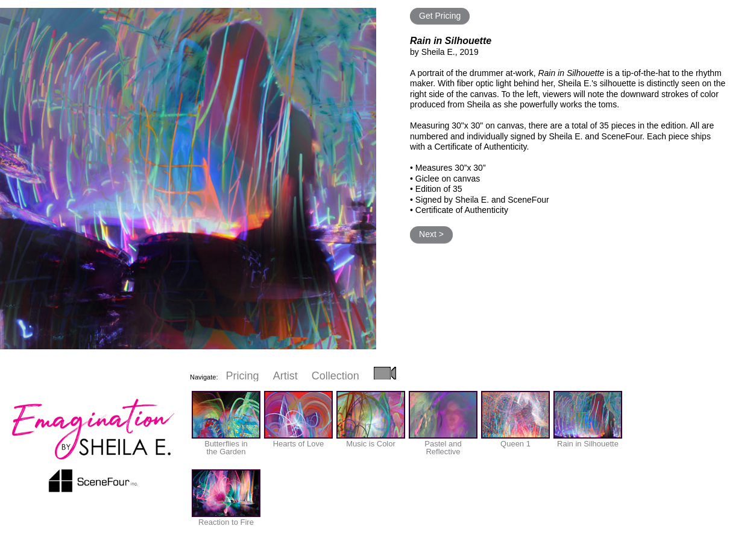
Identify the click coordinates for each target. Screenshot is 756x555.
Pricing (243, 376)
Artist (285, 376)
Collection (335, 376)
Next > (431, 234)
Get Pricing (440, 16)
